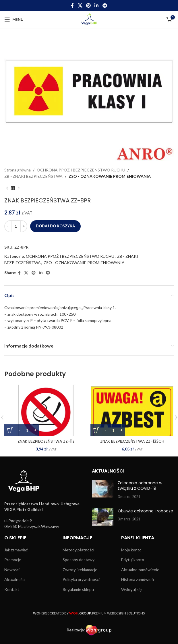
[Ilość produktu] (16, 226)
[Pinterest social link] (88, 5)
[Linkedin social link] (97, 5)
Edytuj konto (133, 560)
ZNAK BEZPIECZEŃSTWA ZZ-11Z (46, 441)
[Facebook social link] (72, 5)
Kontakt (12, 589)
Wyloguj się (131, 589)
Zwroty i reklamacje (80, 570)
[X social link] (80, 5)
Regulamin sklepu (78, 589)
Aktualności (15, 579)
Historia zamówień (138, 579)
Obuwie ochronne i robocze (145, 511)
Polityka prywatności (81, 579)
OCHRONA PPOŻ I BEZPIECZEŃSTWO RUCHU (81, 170)
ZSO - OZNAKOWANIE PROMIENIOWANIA (110, 176)
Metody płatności (78, 550)
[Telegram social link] (105, 5)
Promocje (13, 560)
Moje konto (131, 550)
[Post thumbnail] (103, 490)
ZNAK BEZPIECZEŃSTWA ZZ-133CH (132, 441)
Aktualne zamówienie (140, 570)
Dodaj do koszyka (55, 226)
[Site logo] (89, 19)
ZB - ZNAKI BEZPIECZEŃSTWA (33, 176)
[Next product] (19, 188)
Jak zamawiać (16, 550)
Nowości (12, 570)
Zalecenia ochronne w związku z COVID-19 (140, 486)
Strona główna (18, 170)
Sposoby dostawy (79, 560)
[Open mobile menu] (14, 19)
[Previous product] (7, 188)
